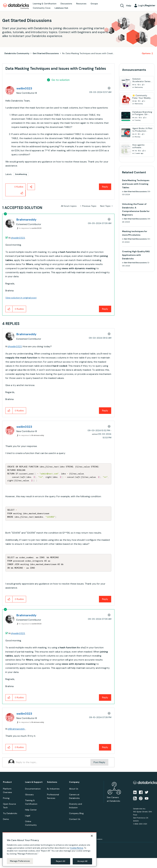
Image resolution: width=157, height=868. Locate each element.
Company (74, 782)
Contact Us (75, 819)
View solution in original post (21, 298)
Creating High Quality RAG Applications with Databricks (136, 255)
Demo (6, 819)
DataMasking (21, 174)
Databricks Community (16, 6)
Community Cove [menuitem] (42, 8)
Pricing (6, 798)
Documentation (33, 789)
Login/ (147, 5)
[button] (22, 193)
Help (129, 6)
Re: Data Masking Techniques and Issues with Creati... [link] (88, 53)
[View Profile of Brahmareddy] (26, 220)
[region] (49, 849)
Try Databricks (10, 813)
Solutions (52, 782)
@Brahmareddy (16, 729)
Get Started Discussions (46, 53)
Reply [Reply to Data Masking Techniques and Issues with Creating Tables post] (105, 187)
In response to (30, 228)
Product (7, 782)
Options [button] (146, 53)
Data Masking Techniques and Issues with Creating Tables (136, 184)
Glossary (29, 795)
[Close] (92, 836)
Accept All (82, 861)
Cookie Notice (77, 848)
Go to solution (61, 80)
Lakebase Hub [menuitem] (61, 8)
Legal (28, 816)
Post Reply (99, 762)
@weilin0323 (18, 238)
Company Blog (76, 813)
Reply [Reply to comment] (105, 309)
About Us (74, 789)
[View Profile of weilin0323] (24, 88)
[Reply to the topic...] (53, 762)
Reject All (61, 861)
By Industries (53, 789)
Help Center (31, 810)
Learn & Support (34, 782)
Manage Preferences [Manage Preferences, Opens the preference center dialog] (20, 861)
